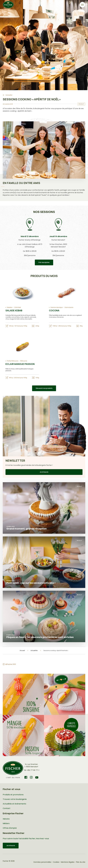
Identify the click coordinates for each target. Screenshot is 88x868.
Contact (7, 808)
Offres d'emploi (10, 828)
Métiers (6, 823)
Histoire (6, 819)
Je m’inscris (44, 472)
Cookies (56, 862)
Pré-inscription (44, 262)
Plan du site (81, 862)
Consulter (9, 95)
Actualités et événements (14, 804)
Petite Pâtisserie (13, 361)
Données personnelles (42, 862)
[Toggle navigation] (82, 5)
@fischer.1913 (11, 664)
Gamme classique (57, 307)
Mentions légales (68, 862)
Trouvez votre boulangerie (15, 799)
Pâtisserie (24, 361)
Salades (10, 307)
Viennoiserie (69, 307)
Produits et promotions (13, 795)
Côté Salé (18, 307)
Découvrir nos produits (44, 388)
